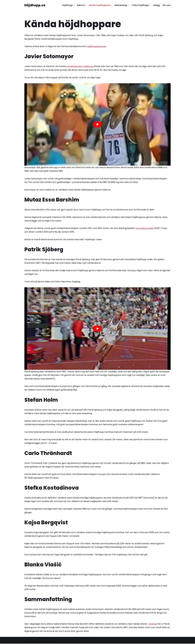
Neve (27, 641)
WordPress (48, 641)
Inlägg (156, 5)
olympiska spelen (145, 228)
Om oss (167, 5)
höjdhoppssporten (97, 46)
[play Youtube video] (97, 124)
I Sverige (153, 624)
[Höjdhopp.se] (35, 5)
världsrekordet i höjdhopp (80, 66)
